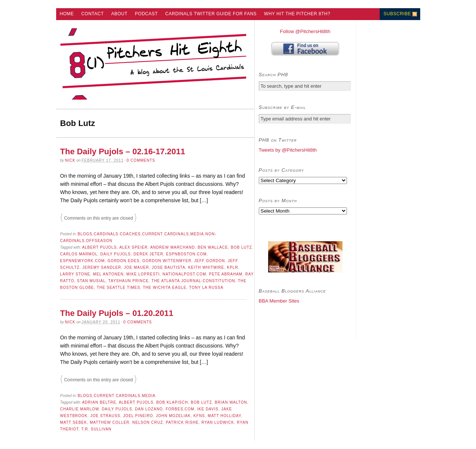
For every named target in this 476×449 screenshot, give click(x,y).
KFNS (199, 416)
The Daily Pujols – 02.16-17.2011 (123, 151)
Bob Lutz (242, 247)
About (119, 14)
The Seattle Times (118, 288)
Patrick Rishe (182, 422)
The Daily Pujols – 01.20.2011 (117, 313)
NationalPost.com (184, 274)
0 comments (141, 160)
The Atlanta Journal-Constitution (193, 281)
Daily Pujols (116, 254)
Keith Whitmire (206, 267)
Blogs (85, 234)
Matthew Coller (110, 422)
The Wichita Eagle (165, 288)
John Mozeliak (173, 416)
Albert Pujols (99, 247)
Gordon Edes (123, 261)
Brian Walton (231, 402)
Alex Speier (134, 247)
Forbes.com (180, 409)
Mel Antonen (108, 274)
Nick (70, 160)
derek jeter (148, 254)
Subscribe (397, 14)
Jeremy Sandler (102, 267)
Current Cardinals (165, 234)
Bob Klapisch (172, 402)
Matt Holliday (225, 416)
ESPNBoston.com (186, 254)
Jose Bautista (168, 267)
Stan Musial (91, 281)
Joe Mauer (136, 267)
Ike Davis (208, 409)
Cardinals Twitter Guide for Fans (211, 14)
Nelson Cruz (148, 422)
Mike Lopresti (143, 274)
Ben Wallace (213, 247)
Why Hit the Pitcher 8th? (297, 14)
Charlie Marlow (80, 409)
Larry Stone (75, 274)
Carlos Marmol (79, 254)
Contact (92, 14)
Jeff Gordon (210, 261)
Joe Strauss (105, 416)
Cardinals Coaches (117, 234)
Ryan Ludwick (218, 422)
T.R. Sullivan (97, 429)
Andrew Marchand (173, 247)
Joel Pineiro (138, 416)
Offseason (99, 241)
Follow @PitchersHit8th (305, 31)
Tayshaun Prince (128, 281)
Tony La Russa (206, 288)
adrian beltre (99, 402)
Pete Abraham (226, 274)
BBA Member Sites (279, 301)
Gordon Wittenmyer (167, 261)
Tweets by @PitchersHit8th (288, 150)
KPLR (232, 267)
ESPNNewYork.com (83, 261)
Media (197, 234)
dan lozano (149, 409)
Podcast (147, 14)
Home (67, 14)
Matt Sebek (74, 422)
